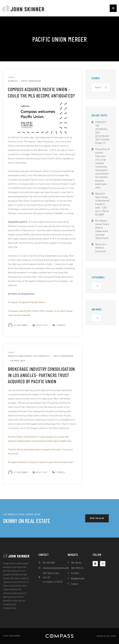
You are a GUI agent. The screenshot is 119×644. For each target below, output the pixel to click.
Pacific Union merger (31, 81)
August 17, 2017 (40, 472)
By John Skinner (18, 325)
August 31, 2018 (40, 325)
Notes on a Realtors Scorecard (101, 248)
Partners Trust (18, 361)
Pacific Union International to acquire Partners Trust (38, 449)
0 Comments (60, 325)
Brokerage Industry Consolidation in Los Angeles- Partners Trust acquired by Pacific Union (41, 375)
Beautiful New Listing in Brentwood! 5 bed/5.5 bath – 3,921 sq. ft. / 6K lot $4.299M (102, 204)
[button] (113, 8)
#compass (13, 81)
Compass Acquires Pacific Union (26, 302)
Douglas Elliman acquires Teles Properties (29, 356)
